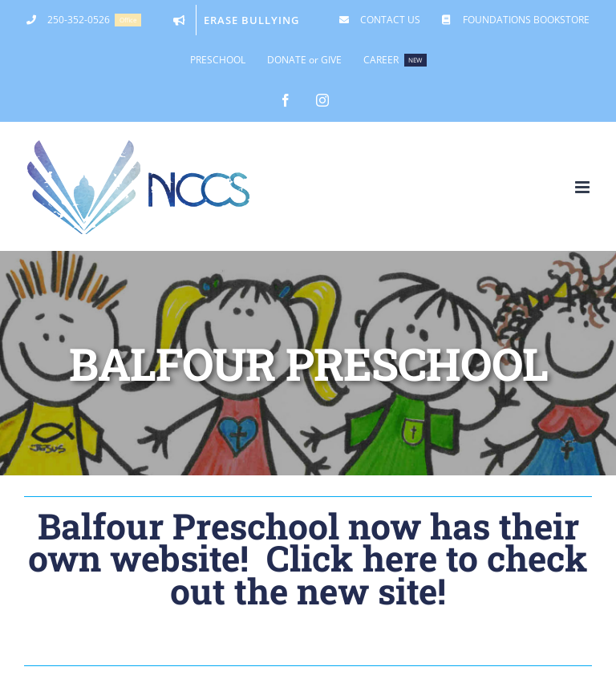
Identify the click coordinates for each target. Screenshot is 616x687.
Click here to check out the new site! (379, 574)
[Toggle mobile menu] (584, 187)
